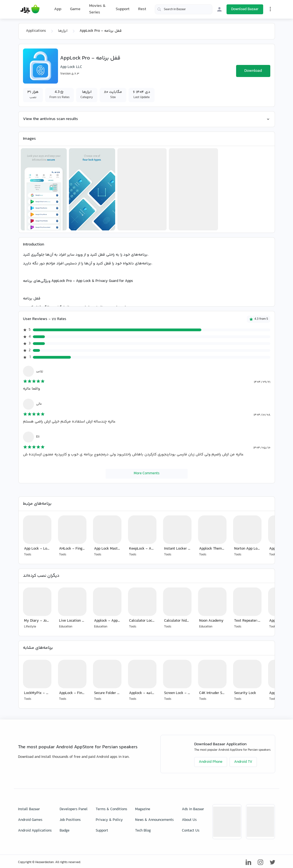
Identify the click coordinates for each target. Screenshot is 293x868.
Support (123, 9)
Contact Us (191, 831)
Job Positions (70, 820)
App (58, 9)
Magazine (143, 809)
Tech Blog (143, 831)
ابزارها (63, 31)
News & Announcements (154, 820)
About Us (189, 820)
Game (75, 9)
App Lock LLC (71, 67)
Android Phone (211, 762)
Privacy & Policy (109, 820)
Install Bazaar (29, 809)
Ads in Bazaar (193, 809)
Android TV (243, 762)
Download (253, 71)
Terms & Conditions (111, 809)
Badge (65, 831)
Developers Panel (74, 809)
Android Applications (35, 831)
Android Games (30, 820)
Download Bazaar (245, 9)
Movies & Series (97, 9)
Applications (36, 31)
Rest (142, 9)
